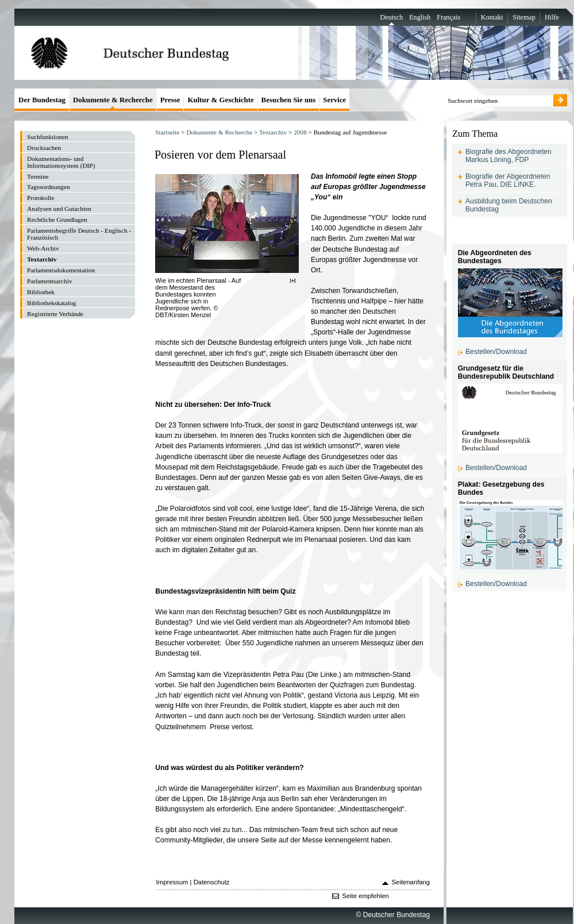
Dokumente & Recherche (219, 132)
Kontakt (492, 17)
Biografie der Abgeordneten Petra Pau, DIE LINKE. (508, 180)
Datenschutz (212, 882)
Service (334, 100)
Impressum (172, 882)
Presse (170, 100)
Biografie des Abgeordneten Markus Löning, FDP (508, 156)
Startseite (167, 132)
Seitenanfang (411, 882)
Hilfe (552, 17)
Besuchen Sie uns (289, 100)
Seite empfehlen (365, 896)
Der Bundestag (42, 100)
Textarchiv (273, 132)
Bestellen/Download (496, 352)
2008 (300, 132)
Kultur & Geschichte (220, 100)
